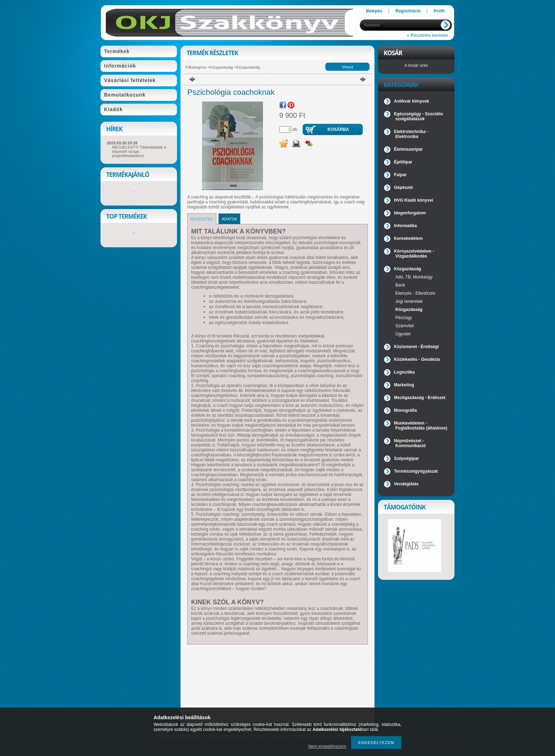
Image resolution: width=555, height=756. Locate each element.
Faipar (400, 175)
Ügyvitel (403, 334)
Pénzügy (404, 318)
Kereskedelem (408, 238)
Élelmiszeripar (408, 149)
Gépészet (403, 187)
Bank (400, 285)
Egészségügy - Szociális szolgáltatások (419, 116)
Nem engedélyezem (327, 746)
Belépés (374, 11)
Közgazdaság (221, 67)
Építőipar (403, 162)
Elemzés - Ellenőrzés (415, 293)
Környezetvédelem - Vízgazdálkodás (414, 254)
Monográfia (405, 410)
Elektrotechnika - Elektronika (411, 134)
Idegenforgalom (410, 213)
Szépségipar (407, 458)
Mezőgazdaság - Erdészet (420, 398)
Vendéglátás (406, 484)
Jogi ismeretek (409, 301)
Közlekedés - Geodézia (417, 359)
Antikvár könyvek (411, 101)
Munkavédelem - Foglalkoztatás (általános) (421, 426)
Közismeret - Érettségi (416, 347)
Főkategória (196, 67)
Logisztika (404, 372)
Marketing (404, 385)
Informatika (405, 226)
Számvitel (405, 326)
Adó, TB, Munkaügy (414, 277)
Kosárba (338, 129)
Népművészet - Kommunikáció (410, 443)
